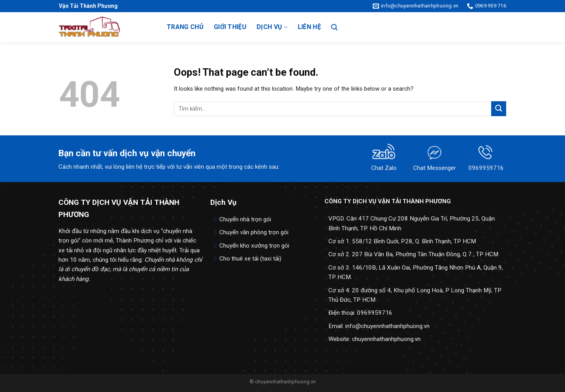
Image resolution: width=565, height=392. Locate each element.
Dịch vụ (272, 27)
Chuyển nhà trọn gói (245, 219)
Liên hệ (309, 27)
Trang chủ (185, 27)
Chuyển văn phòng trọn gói (254, 232)
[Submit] (499, 108)
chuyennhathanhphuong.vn (386, 339)
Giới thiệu (230, 27)
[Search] (334, 27)
